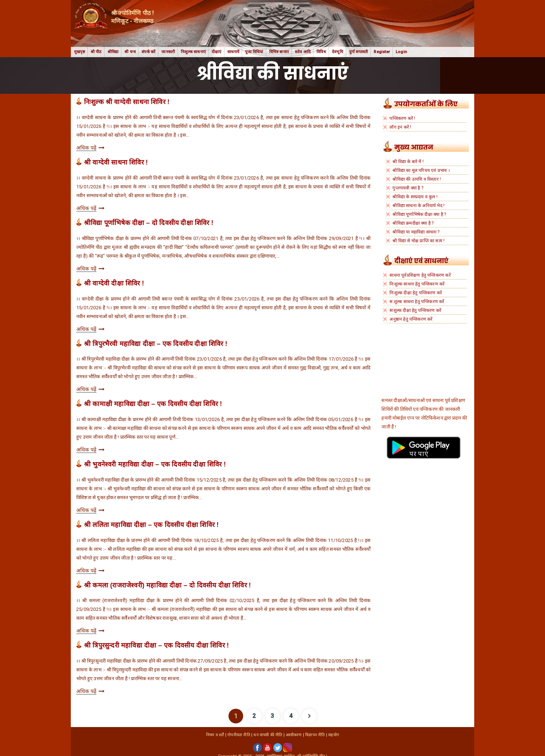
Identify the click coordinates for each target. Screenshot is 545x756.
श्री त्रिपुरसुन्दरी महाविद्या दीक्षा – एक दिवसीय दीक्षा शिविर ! (156, 645)
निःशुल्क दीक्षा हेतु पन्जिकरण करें (416, 293)
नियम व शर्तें (215, 735)
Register (382, 52)
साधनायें (233, 52)
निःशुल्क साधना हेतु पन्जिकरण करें (417, 284)
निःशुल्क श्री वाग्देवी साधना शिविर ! (127, 102)
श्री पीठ (96, 52)
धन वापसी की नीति (268, 735)
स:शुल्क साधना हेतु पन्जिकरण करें (417, 302)
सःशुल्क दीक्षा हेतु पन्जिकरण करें (415, 310)
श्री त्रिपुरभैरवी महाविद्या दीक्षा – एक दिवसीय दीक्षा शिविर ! (156, 344)
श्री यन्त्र (130, 52)
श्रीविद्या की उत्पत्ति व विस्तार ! (417, 179)
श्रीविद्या (113, 52)
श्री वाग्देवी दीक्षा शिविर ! (114, 283)
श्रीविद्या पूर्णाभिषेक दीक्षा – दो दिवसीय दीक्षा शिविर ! (149, 223)
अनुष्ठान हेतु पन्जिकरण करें (411, 319)
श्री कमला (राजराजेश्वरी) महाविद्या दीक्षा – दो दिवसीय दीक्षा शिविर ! (167, 585)
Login (401, 52)
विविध (321, 52)
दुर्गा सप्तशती (359, 52)
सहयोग (334, 735)
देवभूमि (338, 52)
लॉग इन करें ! (400, 127)
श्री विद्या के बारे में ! (408, 162)
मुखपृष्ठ (79, 52)
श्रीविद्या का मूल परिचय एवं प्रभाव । (421, 170)
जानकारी (168, 52)
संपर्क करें (149, 52)
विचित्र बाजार (279, 52)
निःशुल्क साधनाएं (193, 52)
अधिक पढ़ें (86, 148)
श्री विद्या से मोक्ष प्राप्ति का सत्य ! (418, 241)
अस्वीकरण (294, 735)
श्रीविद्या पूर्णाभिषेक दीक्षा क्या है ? (419, 214)
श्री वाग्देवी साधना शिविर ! (116, 162)
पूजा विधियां (254, 52)
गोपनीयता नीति (239, 735)
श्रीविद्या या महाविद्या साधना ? (416, 232)
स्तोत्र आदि (303, 52)
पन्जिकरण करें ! (402, 118)
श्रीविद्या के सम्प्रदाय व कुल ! (415, 197)
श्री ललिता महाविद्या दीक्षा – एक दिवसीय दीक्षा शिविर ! (151, 525)
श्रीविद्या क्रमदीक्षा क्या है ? (413, 223)
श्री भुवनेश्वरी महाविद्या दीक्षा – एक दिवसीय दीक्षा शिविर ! (155, 464)
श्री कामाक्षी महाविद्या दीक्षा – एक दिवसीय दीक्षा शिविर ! (153, 404)
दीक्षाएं (217, 52)
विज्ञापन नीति (315, 735)
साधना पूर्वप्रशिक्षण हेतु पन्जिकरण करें (420, 275)
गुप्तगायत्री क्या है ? (408, 188)
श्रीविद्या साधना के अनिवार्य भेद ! (418, 206)
